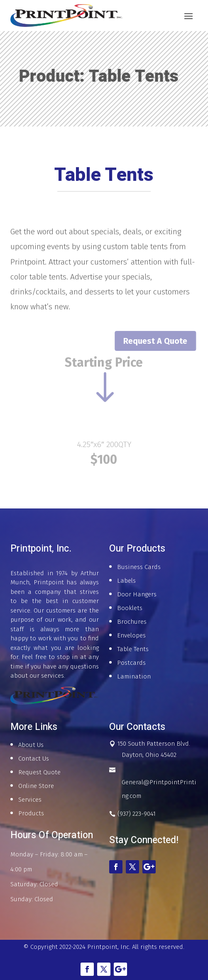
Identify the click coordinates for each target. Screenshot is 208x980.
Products (31, 813)
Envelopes (131, 635)
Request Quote (39, 772)
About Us (31, 745)
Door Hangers (137, 594)
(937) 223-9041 (137, 814)
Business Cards (139, 567)
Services (30, 800)
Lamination (134, 676)
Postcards (131, 663)
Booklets (130, 608)
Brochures (132, 622)
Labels (126, 581)
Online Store (36, 786)
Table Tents (133, 649)
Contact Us (34, 759)
